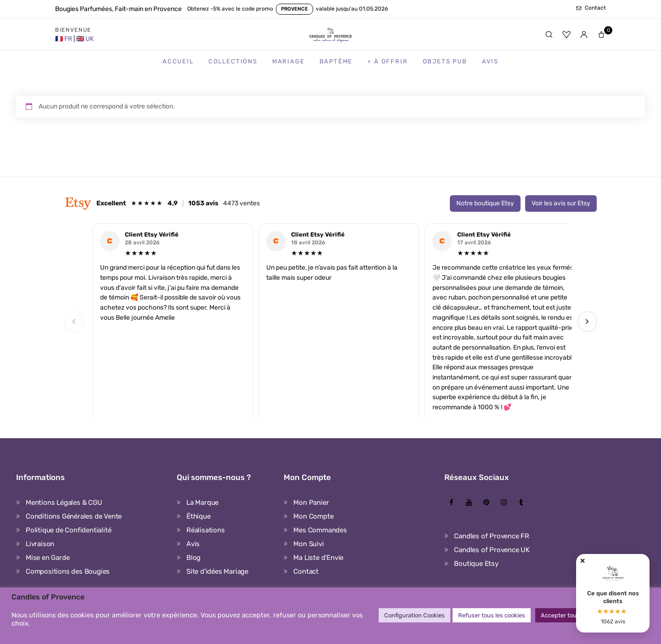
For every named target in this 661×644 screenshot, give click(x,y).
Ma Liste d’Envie (318, 558)
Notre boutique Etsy (485, 203)
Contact (306, 571)
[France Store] (64, 39)
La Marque (202, 503)
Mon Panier (311, 503)
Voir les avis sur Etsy (561, 203)
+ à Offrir (387, 61)
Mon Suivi (308, 544)
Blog (193, 558)
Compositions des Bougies (68, 571)
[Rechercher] (549, 34)
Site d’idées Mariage (217, 571)
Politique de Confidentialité (68, 530)
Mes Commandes (320, 530)
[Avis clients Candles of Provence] (613, 593)
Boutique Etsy (476, 564)
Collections (233, 61)
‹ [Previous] (74, 321)
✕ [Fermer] (583, 561)
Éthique (199, 516)
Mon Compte (313, 516)
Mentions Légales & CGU (64, 503)
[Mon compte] (584, 34)
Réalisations (206, 530)
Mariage (288, 61)
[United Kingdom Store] (85, 39)
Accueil (178, 61)
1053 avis (203, 203)
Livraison (40, 544)
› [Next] (587, 321)
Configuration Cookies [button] (415, 615)
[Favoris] (566, 34)
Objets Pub (445, 61)
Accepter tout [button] (560, 615)
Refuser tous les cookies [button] (492, 615)
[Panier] (601, 34)
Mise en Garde (48, 558)
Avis (490, 61)
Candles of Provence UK (492, 550)
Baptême (336, 61)
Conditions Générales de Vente (74, 516)
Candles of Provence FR (492, 536)
